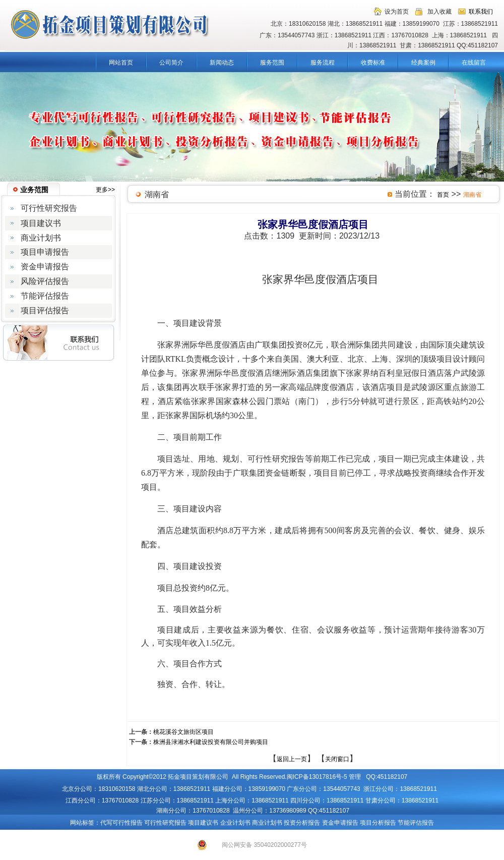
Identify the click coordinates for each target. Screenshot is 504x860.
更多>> (105, 190)
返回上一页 (292, 759)
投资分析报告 (302, 823)
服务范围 (272, 63)
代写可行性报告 (121, 823)
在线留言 (474, 63)
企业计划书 (235, 823)
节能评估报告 (416, 823)
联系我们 (481, 12)
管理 (355, 777)
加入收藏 (439, 12)
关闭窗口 (337, 759)
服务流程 (323, 63)
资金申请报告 (340, 823)
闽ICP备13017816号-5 (317, 777)
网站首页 (121, 63)
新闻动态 (222, 63)
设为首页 (397, 12)
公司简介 (171, 63)
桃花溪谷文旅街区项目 (183, 732)
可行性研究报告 (165, 823)
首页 (443, 195)
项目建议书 (203, 823)
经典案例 (423, 63)
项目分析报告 (378, 823)
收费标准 (373, 63)
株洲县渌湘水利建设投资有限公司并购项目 (211, 742)
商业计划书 (267, 823)
